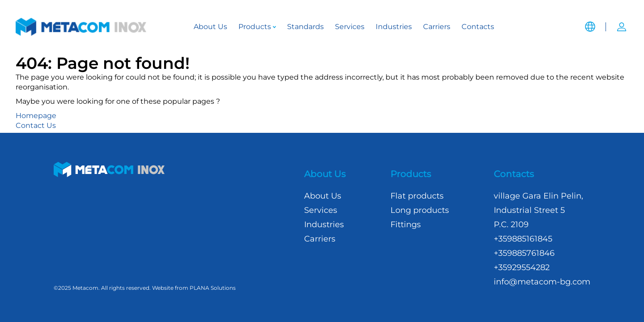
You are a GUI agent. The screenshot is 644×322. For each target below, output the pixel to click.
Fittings (406, 225)
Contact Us (36, 125)
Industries (394, 27)
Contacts (478, 27)
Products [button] (257, 27)
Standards (305, 27)
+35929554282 (522, 267)
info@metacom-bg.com (542, 282)
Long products (420, 210)
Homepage (36, 116)
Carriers (437, 27)
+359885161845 (523, 239)
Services (350, 27)
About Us (210, 27)
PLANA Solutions (213, 288)
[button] (590, 20)
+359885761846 (524, 253)
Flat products (417, 196)
